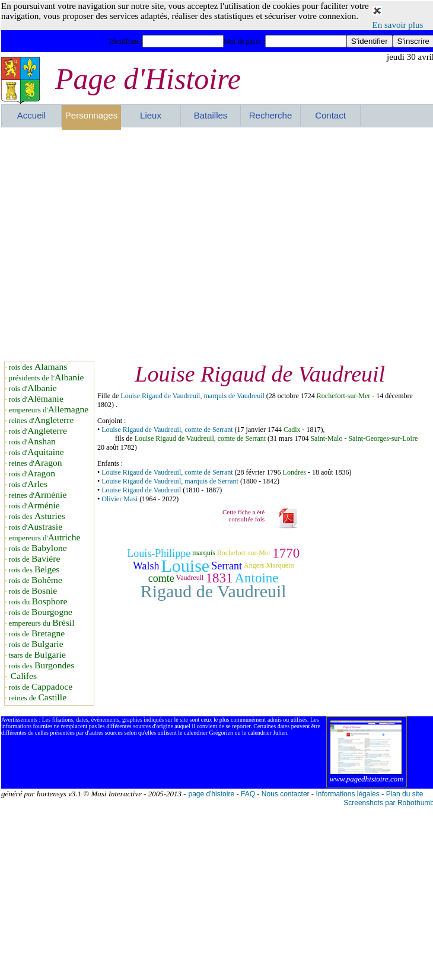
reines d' (42, 420)
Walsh (146, 566)
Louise (185, 566)
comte (161, 578)
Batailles (211, 115)
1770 (286, 553)
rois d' (33, 388)
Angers (254, 566)
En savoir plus (398, 25)
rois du (38, 602)
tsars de (37, 655)
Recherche (271, 115)
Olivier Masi (120, 499)
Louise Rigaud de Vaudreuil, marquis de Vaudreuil (192, 396)
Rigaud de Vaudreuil (214, 591)
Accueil (31, 115)
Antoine (256, 578)
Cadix (292, 430)
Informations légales (347, 794)
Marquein (280, 566)
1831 (219, 578)
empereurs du (42, 623)
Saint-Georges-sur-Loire (383, 438)
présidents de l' (47, 378)
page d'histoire (211, 794)
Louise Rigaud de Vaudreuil (141, 490)
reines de (38, 698)
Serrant (227, 566)
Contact (330, 115)
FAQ (248, 794)
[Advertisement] (112, 244)
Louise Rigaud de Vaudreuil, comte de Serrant (167, 430)
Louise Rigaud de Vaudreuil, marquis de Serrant (170, 481)
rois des (38, 367)
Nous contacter (286, 794)
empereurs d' (49, 410)
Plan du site (405, 794)
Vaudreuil (190, 578)
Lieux (151, 115)
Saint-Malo (326, 438)
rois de (38, 548)
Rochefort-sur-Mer (343, 396)
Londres (294, 472)
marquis (204, 553)
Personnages (91, 115)
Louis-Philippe (159, 553)
